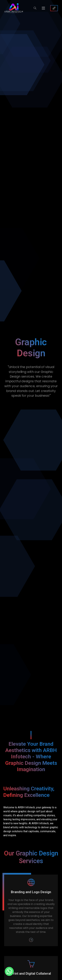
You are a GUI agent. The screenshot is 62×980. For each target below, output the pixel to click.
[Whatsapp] (9, 971)
